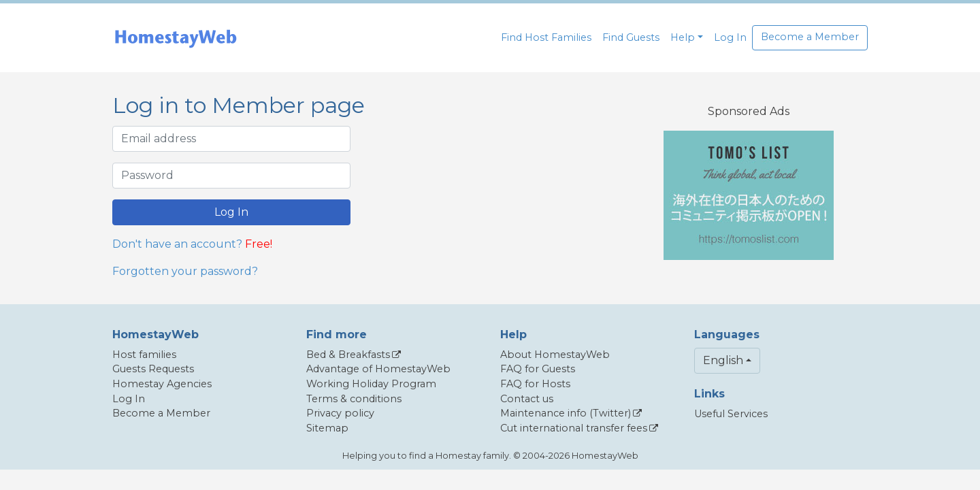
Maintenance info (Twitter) (566, 413)
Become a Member (810, 37)
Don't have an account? (177, 244)
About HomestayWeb (555, 355)
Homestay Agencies (162, 384)
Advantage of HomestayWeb (378, 369)
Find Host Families (546, 37)
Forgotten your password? (185, 271)
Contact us (527, 399)
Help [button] (683, 37)
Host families (144, 355)
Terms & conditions (354, 399)
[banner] (176, 38)
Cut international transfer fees (574, 428)
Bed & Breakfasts (348, 355)
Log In (730, 37)
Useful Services (731, 414)
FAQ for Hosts (535, 384)
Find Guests (631, 37)
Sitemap (327, 428)
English (723, 360)
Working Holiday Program (371, 384)
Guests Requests (153, 369)
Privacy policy (340, 413)
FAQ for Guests (538, 369)
